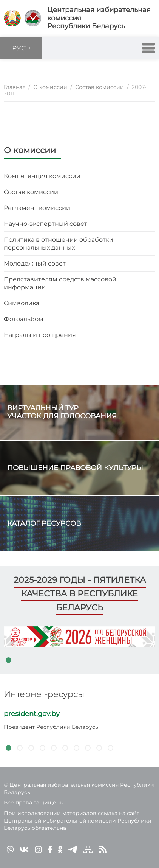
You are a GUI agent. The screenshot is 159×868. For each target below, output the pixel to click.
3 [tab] (31, 748)
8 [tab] (88, 748)
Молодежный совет (35, 263)
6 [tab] (65, 748)
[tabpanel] (79, 637)
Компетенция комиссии (42, 176)
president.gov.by (32, 714)
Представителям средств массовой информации (60, 283)
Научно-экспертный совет (46, 224)
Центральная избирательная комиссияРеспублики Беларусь (99, 18)
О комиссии (30, 150)
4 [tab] (42, 748)
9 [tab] (99, 748)
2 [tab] (20, 748)
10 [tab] (110, 748)
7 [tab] (76, 748)
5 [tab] (54, 748)
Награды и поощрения (40, 335)
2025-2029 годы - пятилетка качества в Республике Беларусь (80, 594)
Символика (22, 303)
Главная (15, 87)
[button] (148, 48)
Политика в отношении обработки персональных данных (59, 244)
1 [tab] (8, 660)
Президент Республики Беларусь (51, 727)
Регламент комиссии (37, 208)
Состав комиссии (31, 192)
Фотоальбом (24, 319)
